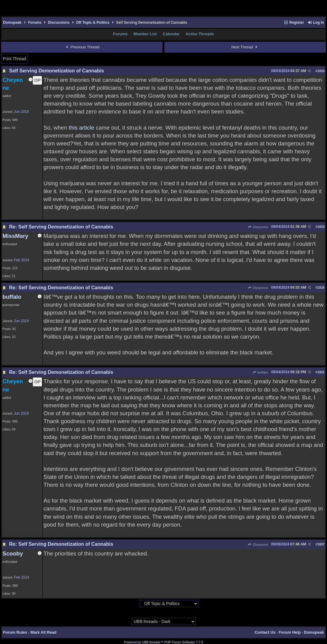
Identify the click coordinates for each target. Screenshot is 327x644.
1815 (321, 227)
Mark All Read (43, 632)
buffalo (260, 372)
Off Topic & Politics (93, 23)
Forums (35, 23)
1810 (321, 71)
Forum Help (290, 632)
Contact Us (265, 632)
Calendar (171, 34)
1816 (321, 287)
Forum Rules (15, 632)
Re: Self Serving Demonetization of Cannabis (61, 227)
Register (294, 23)
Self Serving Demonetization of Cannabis (57, 71)
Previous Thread (82, 47)
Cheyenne (258, 227)
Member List (145, 34)
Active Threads (200, 34)
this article (81, 128)
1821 (321, 372)
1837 (321, 544)
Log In (316, 23)
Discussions (59, 23)
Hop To (134, 604)
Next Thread (245, 47)
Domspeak (12, 23)
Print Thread (14, 59)
